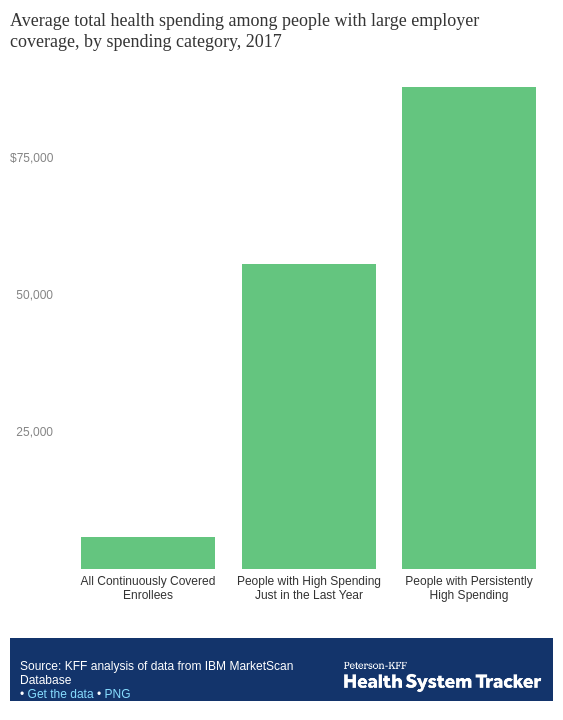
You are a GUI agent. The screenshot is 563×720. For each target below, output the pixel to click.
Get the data (61, 694)
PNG (117, 694)
